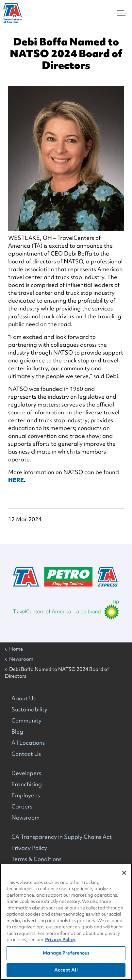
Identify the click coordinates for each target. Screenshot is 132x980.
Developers (26, 773)
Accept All (66, 971)
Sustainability (29, 709)
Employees (26, 795)
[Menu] (122, 13)
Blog (17, 731)
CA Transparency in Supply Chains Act (62, 837)
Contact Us (26, 754)
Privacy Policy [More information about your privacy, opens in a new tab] (60, 940)
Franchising (27, 784)
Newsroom (25, 817)
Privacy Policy (29, 848)
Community (26, 720)
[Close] (124, 874)
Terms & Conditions (36, 859)
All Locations (28, 743)
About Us (24, 698)
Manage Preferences (66, 954)
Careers (22, 806)
